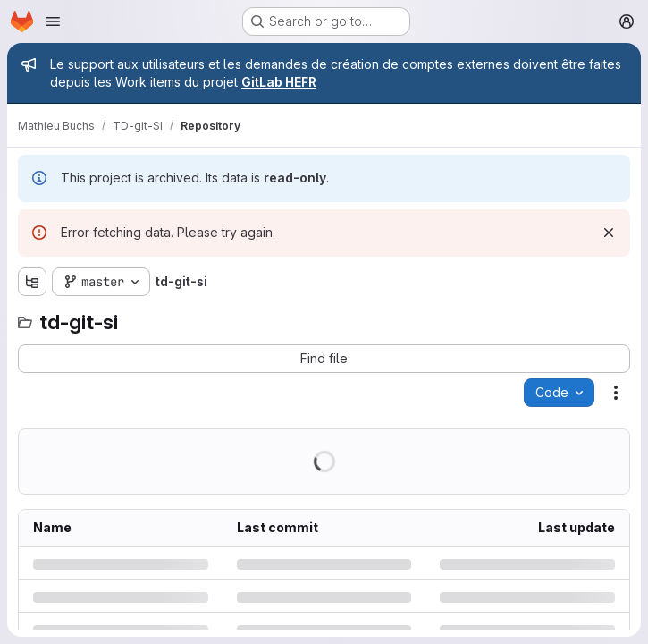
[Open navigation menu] (53, 21)
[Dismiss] (609, 233)
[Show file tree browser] (32, 282)
